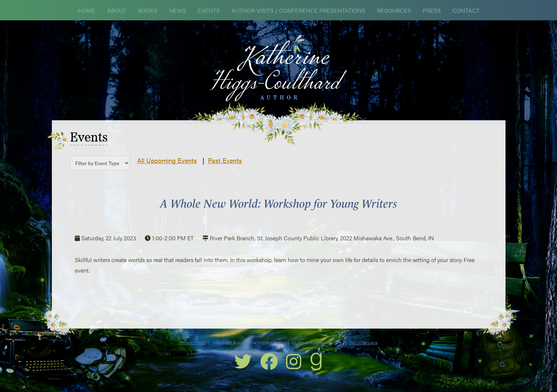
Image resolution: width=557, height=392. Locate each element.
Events (209, 10)
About (117, 10)
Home (87, 10)
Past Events (225, 160)
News (178, 10)
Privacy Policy (192, 342)
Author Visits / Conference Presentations (298, 10)
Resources (394, 10)
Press (432, 10)
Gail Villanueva (363, 342)
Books (148, 10)
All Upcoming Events (167, 160)
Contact (466, 10)
